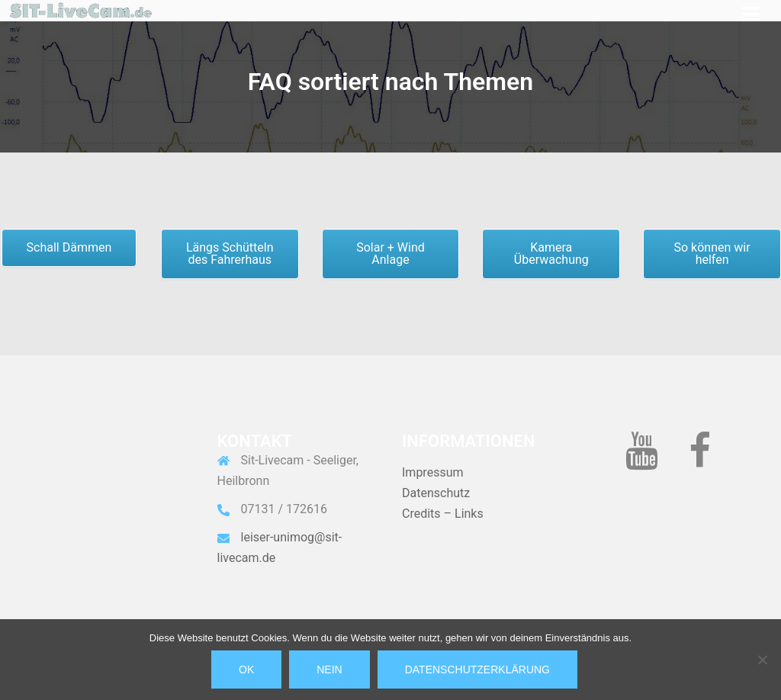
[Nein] (762, 660)
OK (246, 669)
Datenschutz (436, 493)
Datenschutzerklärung (477, 669)
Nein (329, 669)
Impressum (433, 472)
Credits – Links (443, 514)
